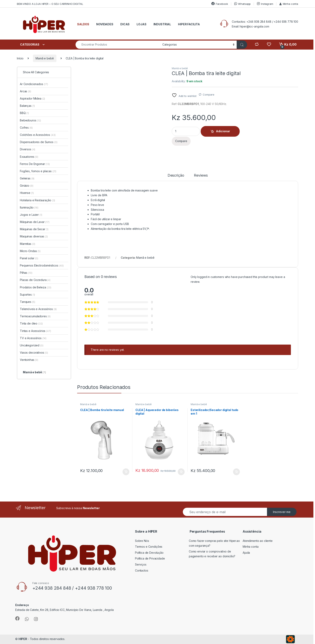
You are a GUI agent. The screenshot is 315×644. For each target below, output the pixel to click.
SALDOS (83, 24)
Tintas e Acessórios (35, 331)
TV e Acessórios (33, 338)
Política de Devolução (149, 553)
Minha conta (289, 4)
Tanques (27, 302)
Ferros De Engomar (35, 164)
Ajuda (246, 553)
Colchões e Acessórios (38, 135)
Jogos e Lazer (31, 215)
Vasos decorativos (34, 353)
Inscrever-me (282, 512)
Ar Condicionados (34, 84)
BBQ (24, 113)
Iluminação (29, 207)
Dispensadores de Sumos (39, 142)
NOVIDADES (105, 24)
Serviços (141, 564)
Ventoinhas (29, 360)
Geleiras (27, 178)
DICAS (125, 24)
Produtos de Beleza (36, 287)
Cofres (26, 128)
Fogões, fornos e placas (38, 171)
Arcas (26, 91)
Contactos (142, 570)
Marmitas (28, 244)
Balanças (27, 106)
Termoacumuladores (35, 316)
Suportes (27, 295)
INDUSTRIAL (162, 24)
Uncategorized (32, 345)
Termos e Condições (149, 547)
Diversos (28, 149)
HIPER (23, 639)
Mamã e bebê (45, 58)
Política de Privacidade (150, 558)
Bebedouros (30, 120)
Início (20, 58)
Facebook (220, 4)
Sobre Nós (142, 541)
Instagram (265, 4)
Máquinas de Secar (34, 229)
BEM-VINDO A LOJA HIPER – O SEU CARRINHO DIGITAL (50, 4)
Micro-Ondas (30, 251)
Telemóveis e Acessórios (38, 309)
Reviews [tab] (201, 175)
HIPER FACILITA (189, 24)
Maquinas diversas (34, 236)
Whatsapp (243, 4)
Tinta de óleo (31, 323)
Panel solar (29, 258)
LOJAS (141, 24)
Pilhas (26, 273)
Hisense (27, 193)
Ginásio (27, 186)
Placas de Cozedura (35, 280)
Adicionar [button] (126, 472)
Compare (208, 95)
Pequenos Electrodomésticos (42, 265)
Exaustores (29, 157)
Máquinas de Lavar (35, 222)
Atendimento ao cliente (258, 541)
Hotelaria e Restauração (37, 200)
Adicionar (223, 131)
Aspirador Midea (32, 98)
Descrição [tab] (176, 175)
